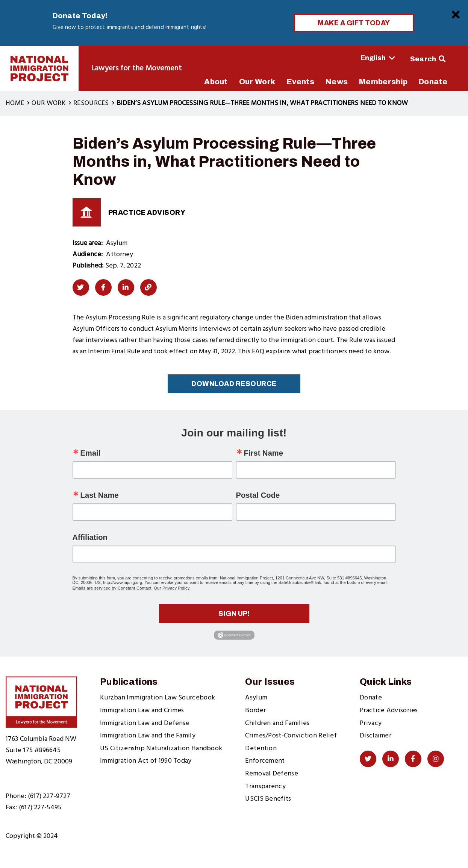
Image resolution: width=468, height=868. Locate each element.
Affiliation (90, 537)
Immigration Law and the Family (148, 736)
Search (423, 59)
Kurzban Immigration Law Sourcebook (158, 698)
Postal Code (258, 495)
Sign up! (234, 614)
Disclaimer (376, 736)
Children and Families (277, 723)
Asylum (256, 698)
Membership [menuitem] (383, 82)
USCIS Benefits (268, 799)
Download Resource (234, 384)
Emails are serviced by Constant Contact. (113, 588)
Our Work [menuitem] (257, 82)
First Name (264, 453)
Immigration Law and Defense (145, 723)
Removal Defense (272, 774)
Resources (91, 103)
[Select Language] (357, 58)
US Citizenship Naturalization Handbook (161, 749)
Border (255, 711)
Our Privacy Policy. (172, 588)
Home (15, 103)
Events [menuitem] (300, 82)
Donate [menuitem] (433, 82)
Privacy (371, 723)
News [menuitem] (337, 82)
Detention (261, 749)
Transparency (265, 787)
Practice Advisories (389, 711)
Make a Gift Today (354, 23)
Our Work (48, 103)
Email (91, 453)
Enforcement (265, 761)
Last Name (100, 495)
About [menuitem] (216, 82)
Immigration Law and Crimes (142, 711)
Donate (371, 698)
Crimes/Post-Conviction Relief (291, 736)
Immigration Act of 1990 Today (146, 761)
